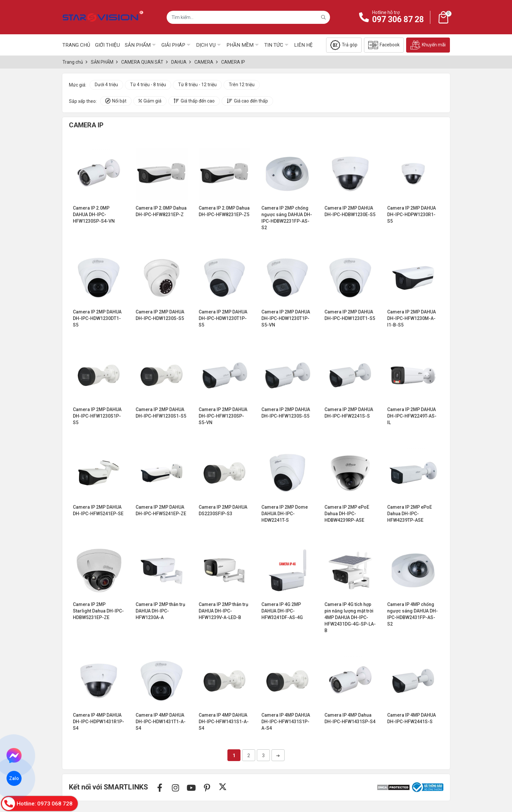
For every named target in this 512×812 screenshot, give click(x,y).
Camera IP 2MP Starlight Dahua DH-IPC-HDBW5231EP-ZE (98, 611)
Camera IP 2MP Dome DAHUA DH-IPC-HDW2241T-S (285, 514)
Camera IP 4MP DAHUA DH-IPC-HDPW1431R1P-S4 (99, 722)
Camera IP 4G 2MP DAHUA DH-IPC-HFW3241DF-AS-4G (282, 611)
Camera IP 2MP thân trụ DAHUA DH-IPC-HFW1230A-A (160, 611)
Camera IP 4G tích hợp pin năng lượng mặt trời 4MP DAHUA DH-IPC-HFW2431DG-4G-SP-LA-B (350, 617)
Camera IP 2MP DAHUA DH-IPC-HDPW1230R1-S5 (412, 215)
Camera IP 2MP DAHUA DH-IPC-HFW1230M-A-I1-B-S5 (412, 318)
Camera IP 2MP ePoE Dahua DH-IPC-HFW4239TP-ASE (410, 514)
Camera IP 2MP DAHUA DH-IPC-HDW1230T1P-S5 (223, 318)
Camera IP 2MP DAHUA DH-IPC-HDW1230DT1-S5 (97, 318)
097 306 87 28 (398, 19)
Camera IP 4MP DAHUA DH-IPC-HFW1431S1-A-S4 (224, 722)
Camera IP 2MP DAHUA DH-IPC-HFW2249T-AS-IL (412, 416)
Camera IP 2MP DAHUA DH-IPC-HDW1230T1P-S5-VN (286, 318)
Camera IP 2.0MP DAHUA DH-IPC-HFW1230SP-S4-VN (94, 215)
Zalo (14, 778)
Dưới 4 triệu (106, 85)
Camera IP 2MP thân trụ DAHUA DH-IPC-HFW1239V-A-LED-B (223, 611)
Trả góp (344, 45)
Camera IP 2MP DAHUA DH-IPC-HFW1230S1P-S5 (97, 416)
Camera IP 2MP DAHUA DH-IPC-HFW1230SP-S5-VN (223, 416)
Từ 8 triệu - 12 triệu (197, 85)
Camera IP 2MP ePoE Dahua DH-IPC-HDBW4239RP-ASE (347, 514)
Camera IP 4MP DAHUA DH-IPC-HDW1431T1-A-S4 (161, 722)
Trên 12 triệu (242, 85)
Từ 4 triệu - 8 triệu (148, 85)
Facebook (384, 45)
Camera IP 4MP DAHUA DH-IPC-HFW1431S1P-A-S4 (286, 722)
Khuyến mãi (428, 45)
